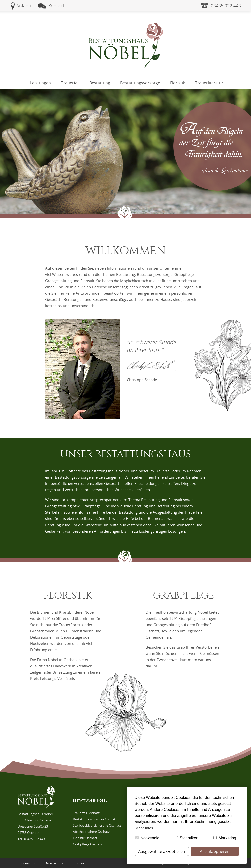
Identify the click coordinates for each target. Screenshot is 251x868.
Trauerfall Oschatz (86, 813)
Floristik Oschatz (85, 838)
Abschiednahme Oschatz (91, 832)
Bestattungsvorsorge (140, 83)
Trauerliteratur (209, 83)
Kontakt (56, 6)
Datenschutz (54, 863)
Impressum (26, 863)
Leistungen (41, 83)
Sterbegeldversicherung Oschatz (97, 825)
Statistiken (186, 838)
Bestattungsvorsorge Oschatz (95, 819)
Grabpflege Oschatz (87, 844)
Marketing (225, 838)
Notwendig (147, 838)
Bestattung (100, 83)
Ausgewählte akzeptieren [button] (162, 851)
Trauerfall (70, 83)
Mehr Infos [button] (144, 828)
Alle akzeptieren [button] (215, 851)
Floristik (178, 83)
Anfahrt (24, 6)
